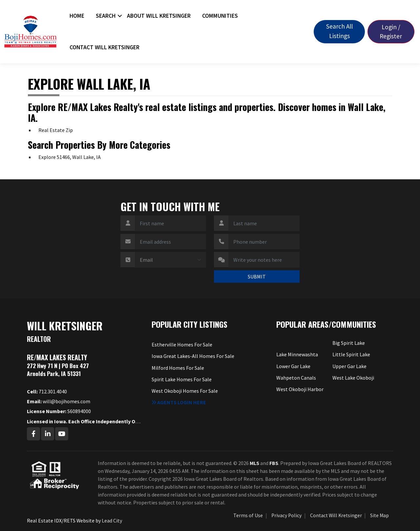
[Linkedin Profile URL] (48, 434)
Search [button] (106, 16)
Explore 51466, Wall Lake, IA (70, 157)
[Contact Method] (170, 260)
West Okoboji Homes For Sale (185, 391)
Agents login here (179, 402)
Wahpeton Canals (296, 378)
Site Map (379, 515)
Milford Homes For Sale (178, 368)
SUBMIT (257, 277)
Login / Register (391, 32)
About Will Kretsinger (159, 16)
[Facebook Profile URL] (33, 434)
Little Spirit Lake (351, 354)
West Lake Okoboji (353, 378)
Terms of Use (248, 515)
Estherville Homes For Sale (182, 344)
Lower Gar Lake (293, 366)
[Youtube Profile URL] (62, 434)
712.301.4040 (47, 391)
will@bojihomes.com (59, 401)
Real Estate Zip (56, 130)
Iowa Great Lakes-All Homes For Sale (193, 356)
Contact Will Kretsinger (105, 47)
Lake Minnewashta (297, 354)
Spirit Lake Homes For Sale (182, 379)
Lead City (112, 520)
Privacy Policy (286, 515)
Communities (220, 16)
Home (77, 16)
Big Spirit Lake (349, 343)
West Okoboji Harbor (300, 389)
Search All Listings (339, 31)
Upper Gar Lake (349, 366)
